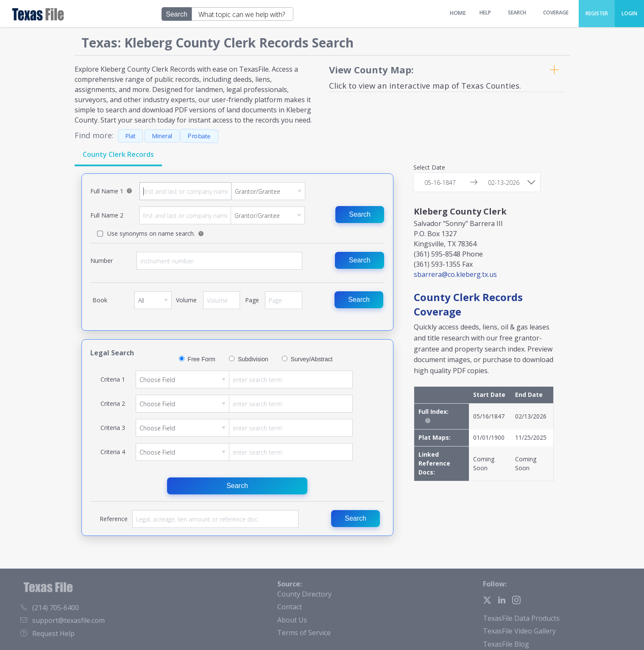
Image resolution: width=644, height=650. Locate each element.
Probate (199, 136)
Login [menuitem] (629, 13)
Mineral (162, 136)
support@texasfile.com (63, 620)
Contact (290, 607)
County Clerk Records (118, 154)
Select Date (429, 168)
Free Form (202, 359)
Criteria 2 (244, 404)
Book (153, 303)
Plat (130, 136)
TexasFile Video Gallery (519, 631)
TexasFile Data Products (521, 618)
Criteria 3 (244, 428)
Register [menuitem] (597, 13)
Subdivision (253, 359)
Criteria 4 (244, 452)
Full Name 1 (222, 191)
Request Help (47, 633)
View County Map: (371, 70)
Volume (222, 303)
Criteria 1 (244, 379)
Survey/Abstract (312, 359)
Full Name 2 (222, 215)
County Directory (304, 594)
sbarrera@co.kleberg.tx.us (455, 274)
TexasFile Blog (506, 644)
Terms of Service (304, 633)
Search (360, 214)
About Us (292, 620)
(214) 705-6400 (50, 608)
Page (284, 303)
